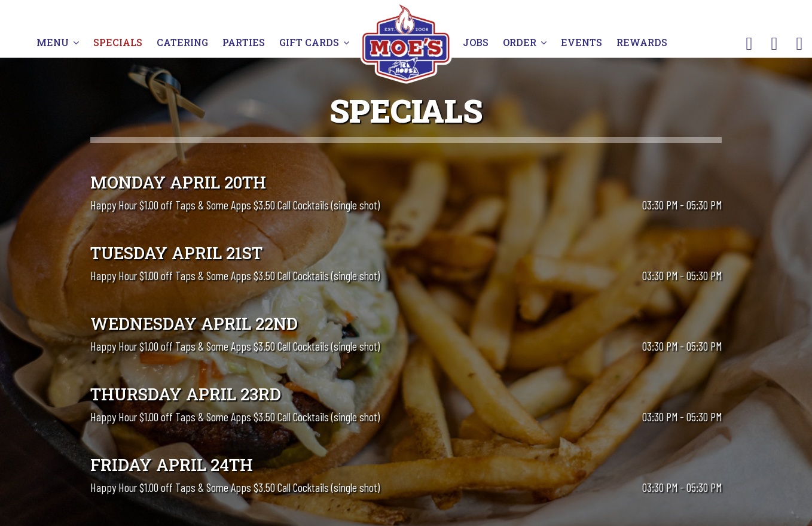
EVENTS (581, 42)
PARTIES (245, 42)
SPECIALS (118, 42)
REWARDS (642, 42)
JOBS (477, 42)
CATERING (184, 42)
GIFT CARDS (314, 42)
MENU (58, 42)
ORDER (525, 42)
